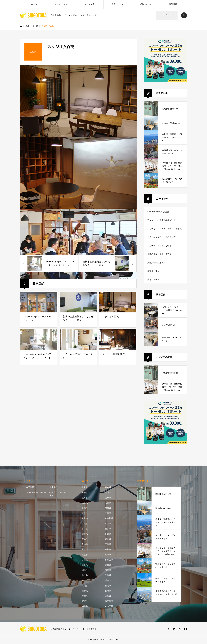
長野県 (108, 534)
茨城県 (108, 503)
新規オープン (153, 271)
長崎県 (108, 591)
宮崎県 (85, 601)
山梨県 (85, 534)
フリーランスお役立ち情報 (159, 246)
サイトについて (62, 4)
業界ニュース (117, 4)
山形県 (108, 498)
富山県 (108, 524)
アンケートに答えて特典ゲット (161, 220)
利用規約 (53, 487)
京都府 (108, 549)
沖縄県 (85, 606)
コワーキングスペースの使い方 (161, 237)
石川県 (85, 529)
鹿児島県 (109, 601)
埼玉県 (85, 513)
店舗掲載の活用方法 (156, 263)
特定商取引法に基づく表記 (60, 494)
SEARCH (184, 15)
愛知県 (85, 544)
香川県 (85, 580)
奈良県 (85, 560)
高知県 (85, 586)
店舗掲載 (173, 4)
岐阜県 (85, 539)
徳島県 (108, 575)
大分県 (108, 596)
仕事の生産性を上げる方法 (159, 254)
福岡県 (108, 586)
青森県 (108, 487)
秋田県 (85, 498)
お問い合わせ (145, 4)
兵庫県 (108, 555)
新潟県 (85, 524)
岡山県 (85, 570)
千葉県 (108, 513)
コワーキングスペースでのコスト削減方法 (164, 230)
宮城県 (108, 492)
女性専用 (109, 606)
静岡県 (108, 539)
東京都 (85, 518)
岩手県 (85, 492)
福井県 (108, 529)
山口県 (85, 575)
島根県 (108, 565)
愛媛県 (108, 580)
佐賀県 (85, 591)
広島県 (108, 570)
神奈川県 (109, 518)
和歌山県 (109, 560)
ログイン (167, 15)
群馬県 (108, 508)
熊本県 (85, 596)
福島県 (85, 503)
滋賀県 (85, 549)
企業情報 (30, 487)
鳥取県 (85, 565)
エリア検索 (90, 4)
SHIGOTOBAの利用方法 (158, 212)
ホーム (34, 4)
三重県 (108, 544)
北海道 (85, 487)
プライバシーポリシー (36, 492)
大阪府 (85, 555)
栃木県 (85, 508)
